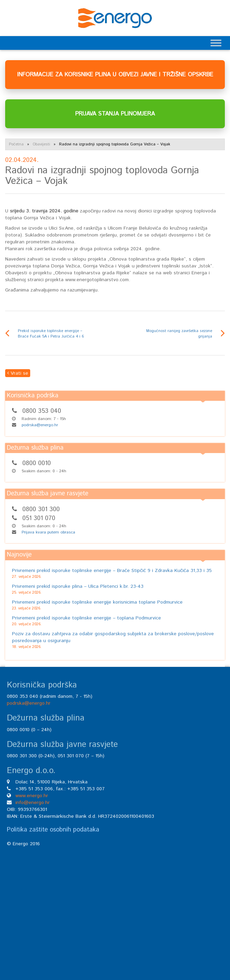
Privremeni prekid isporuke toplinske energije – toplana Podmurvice (87, 618)
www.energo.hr (32, 796)
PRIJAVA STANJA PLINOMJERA (115, 114)
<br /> (115, 906)
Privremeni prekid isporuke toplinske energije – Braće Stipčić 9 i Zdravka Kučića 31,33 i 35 (112, 571)
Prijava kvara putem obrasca (48, 532)
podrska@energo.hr (40, 425)
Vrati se (18, 373)
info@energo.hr (33, 803)
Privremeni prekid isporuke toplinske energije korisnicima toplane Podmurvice (97, 602)
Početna (16, 144)
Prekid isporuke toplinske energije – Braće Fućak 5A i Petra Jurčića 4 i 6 (51, 334)
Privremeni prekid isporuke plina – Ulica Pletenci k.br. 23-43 (78, 586)
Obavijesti (41, 144)
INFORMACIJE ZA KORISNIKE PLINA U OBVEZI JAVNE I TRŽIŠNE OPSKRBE (115, 75)
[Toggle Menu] (216, 43)
